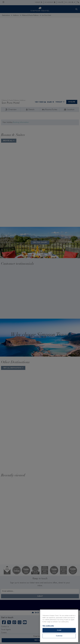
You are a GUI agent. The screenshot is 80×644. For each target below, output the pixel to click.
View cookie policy (48, 626)
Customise (59, 636)
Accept (59, 630)
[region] (59, 626)
